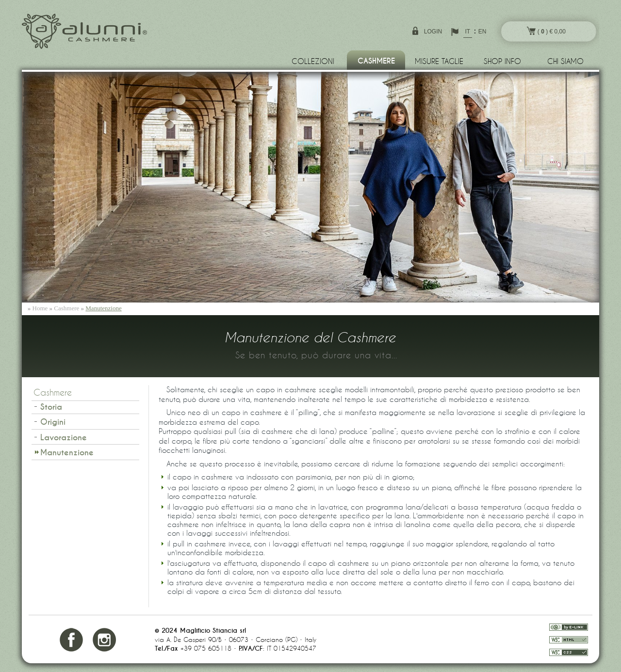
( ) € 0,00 (546, 31)
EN (482, 32)
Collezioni (313, 61)
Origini (53, 422)
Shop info (502, 61)
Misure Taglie (439, 61)
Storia (51, 407)
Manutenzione (103, 308)
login (433, 32)
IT (467, 32)
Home (40, 308)
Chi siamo (565, 61)
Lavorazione (64, 438)
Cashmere (376, 61)
